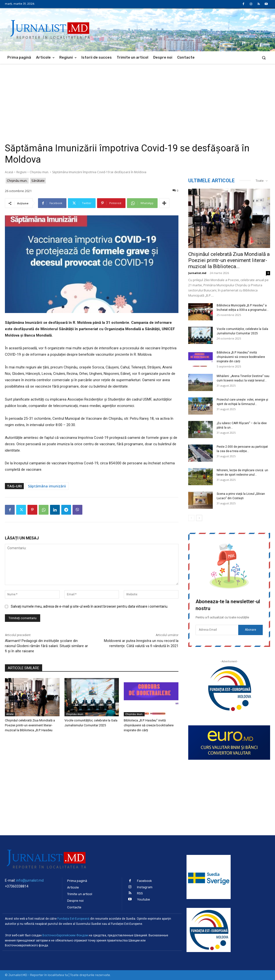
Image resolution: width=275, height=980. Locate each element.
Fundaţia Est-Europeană (73, 919)
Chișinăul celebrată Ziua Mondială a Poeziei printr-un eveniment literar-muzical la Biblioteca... (229, 260)
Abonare (250, 630)
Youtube (144, 899)
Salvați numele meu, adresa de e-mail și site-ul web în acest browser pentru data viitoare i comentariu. (89, 606)
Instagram (145, 887)
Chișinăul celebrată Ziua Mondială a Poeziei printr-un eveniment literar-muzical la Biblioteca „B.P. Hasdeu (30, 725)
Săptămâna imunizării (47, 486)
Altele (10, 714)
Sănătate (38, 181)
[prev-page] (191, 518)
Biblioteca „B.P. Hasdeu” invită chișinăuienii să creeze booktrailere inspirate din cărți (149, 725)
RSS (140, 893)
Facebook (144, 881)
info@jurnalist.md (30, 880)
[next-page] (199, 518)
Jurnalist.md (197, 273)
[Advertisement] (137, 101)
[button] (264, 58)
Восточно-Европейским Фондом (65, 935)
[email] (217, 630)
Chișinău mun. (39, 172)
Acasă (9, 172)
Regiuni (21, 172)
